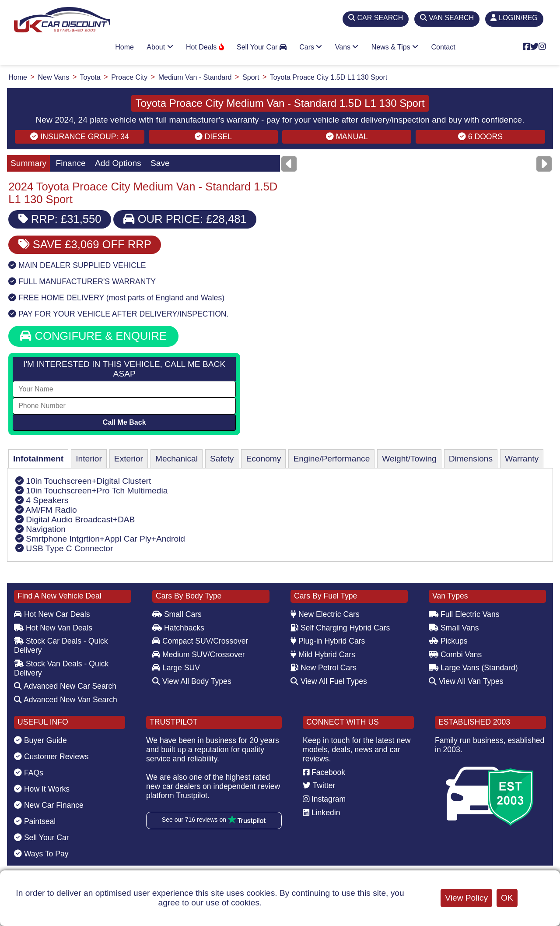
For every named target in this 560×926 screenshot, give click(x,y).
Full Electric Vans (464, 614)
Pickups (448, 641)
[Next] (544, 164)
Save (160, 163)
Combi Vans (455, 655)
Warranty (522, 459)
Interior (89, 459)
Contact (443, 47)
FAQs (29, 773)
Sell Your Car (262, 47)
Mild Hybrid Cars (323, 655)
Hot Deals (205, 47)
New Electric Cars (325, 614)
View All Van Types (466, 681)
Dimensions (471, 459)
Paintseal (35, 821)
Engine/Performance (331, 459)
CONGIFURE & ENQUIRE (93, 336)
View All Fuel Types (329, 681)
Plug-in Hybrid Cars (328, 641)
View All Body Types (192, 681)
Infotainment (38, 459)
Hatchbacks (178, 628)
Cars (311, 47)
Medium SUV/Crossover (199, 655)
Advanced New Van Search (66, 700)
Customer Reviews (51, 757)
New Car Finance (49, 805)
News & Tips (395, 47)
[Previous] (289, 164)
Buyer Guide (40, 740)
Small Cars (177, 614)
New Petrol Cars (324, 668)
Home (124, 47)
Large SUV (176, 668)
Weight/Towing (409, 459)
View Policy (466, 898)
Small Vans (454, 628)
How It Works (42, 789)
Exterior (129, 459)
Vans (347, 47)
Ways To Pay (41, 854)
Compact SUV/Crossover (200, 641)
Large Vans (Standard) (473, 668)
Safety (222, 459)
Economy (263, 459)
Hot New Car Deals (52, 614)
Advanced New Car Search (65, 686)
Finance (70, 163)
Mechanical (177, 459)
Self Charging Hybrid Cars (340, 628)
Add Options (118, 163)
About (160, 47)
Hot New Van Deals (53, 628)
